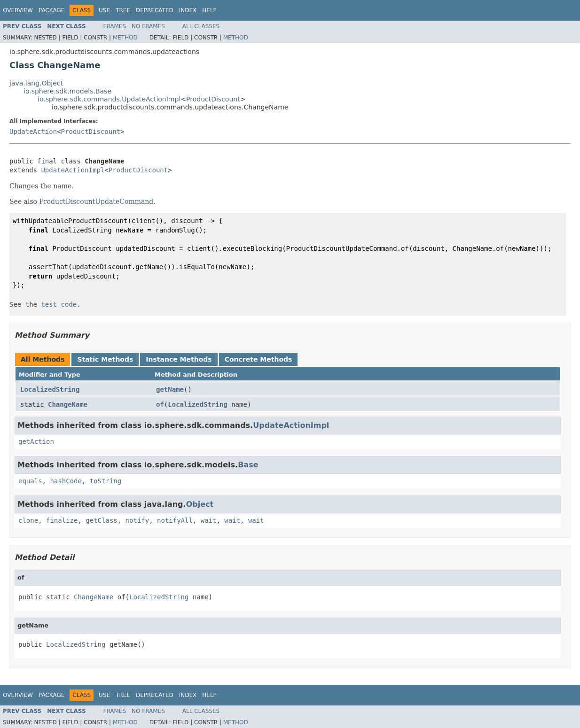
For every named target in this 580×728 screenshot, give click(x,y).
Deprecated (155, 10)
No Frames (148, 26)
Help (209, 10)
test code (59, 304)
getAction (36, 441)
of (160, 404)
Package (51, 10)
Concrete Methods (259, 359)
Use (104, 10)
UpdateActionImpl (73, 170)
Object (200, 504)
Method (125, 38)
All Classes (201, 26)
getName (170, 389)
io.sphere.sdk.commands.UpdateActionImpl (109, 99)
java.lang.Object (36, 83)
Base (248, 465)
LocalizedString (50, 389)
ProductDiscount (213, 99)
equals (30, 481)
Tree (123, 10)
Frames (115, 26)
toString (106, 481)
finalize (62, 520)
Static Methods (105, 359)
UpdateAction (33, 132)
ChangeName (68, 404)
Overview (18, 10)
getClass (101, 520)
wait (209, 520)
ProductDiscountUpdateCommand (97, 201)
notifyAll (175, 520)
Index (188, 10)
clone (28, 520)
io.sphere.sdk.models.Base (67, 91)
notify (137, 520)
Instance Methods (179, 359)
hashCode (66, 481)
